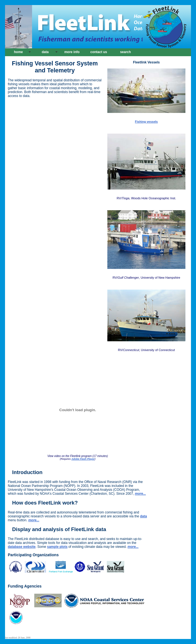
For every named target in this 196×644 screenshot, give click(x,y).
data (45, 52)
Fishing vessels (146, 122)
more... (34, 520)
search (126, 52)
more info (72, 52)
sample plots (57, 547)
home (18, 52)
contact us (99, 52)
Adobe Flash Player (83, 459)
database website (22, 547)
